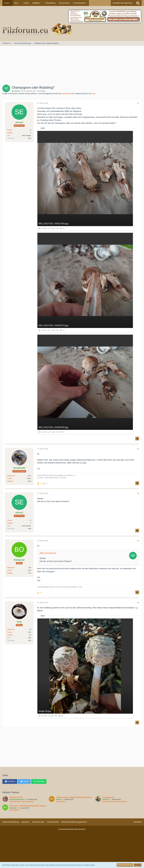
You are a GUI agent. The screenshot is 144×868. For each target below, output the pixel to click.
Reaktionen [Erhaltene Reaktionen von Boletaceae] (11, 568)
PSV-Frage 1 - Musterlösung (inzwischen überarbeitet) (29, 806)
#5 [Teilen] (138, 603)
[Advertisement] (72, 66)
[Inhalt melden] (137, 439)
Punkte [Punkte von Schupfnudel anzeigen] (10, 479)
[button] (10, 781)
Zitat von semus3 (48, 553)
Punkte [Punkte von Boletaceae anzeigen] (10, 570)
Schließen (138, 865)
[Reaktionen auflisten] (43, 483)
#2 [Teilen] (138, 449)
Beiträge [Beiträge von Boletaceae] (10, 573)
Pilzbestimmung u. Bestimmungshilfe (22, 802)
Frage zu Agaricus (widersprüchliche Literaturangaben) (76, 797)
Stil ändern (138, 822)
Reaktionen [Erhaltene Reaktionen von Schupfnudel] (11, 476)
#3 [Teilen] (138, 494)
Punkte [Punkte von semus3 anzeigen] (10, 130)
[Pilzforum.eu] (72, 24)
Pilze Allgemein (61, 802)
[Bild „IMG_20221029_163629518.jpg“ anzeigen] (85, 283)
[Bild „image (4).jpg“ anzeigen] (85, 668)
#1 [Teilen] (138, 103)
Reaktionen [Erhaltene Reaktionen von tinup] (11, 630)
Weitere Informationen (125, 865)
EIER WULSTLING (16, 797)
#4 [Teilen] (138, 541)
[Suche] (138, 3)
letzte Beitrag (66, 94)
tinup (93, 94)
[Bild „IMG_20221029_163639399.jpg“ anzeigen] (85, 384)
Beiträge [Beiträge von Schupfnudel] (10, 481)
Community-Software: (72, 829)
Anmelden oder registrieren (123, 3)
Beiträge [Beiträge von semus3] (10, 133)
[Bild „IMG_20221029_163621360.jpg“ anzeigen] (85, 181)
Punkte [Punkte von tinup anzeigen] (10, 632)
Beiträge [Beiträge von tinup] (10, 635)
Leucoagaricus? (108, 797)
